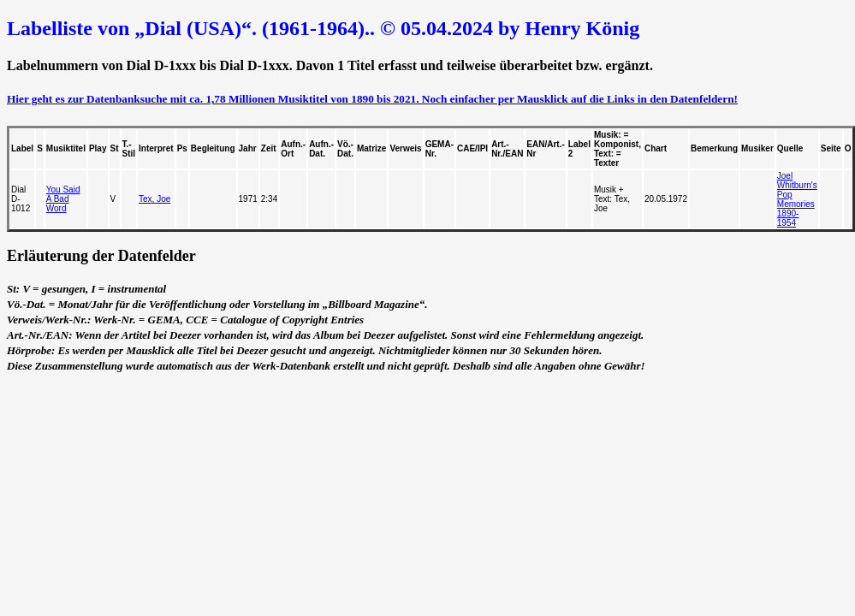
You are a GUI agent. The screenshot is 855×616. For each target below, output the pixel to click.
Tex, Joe (154, 199)
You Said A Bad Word (63, 199)
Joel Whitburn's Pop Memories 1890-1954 (797, 199)
